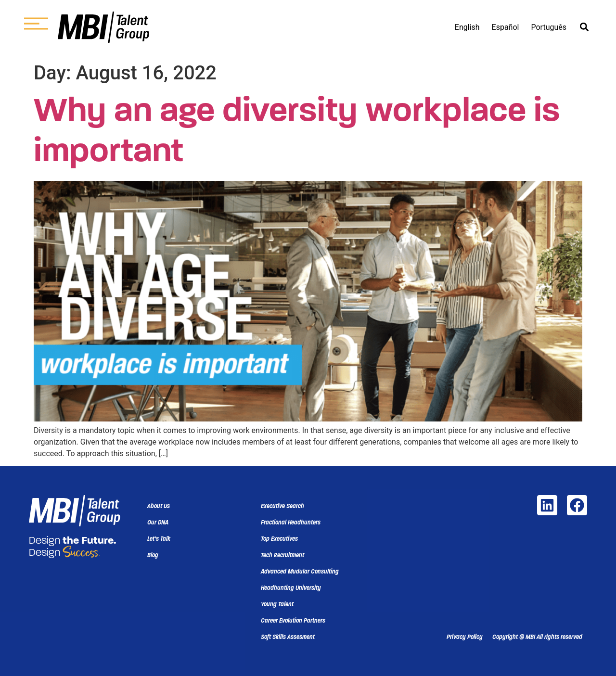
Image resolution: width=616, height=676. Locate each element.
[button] (584, 27)
